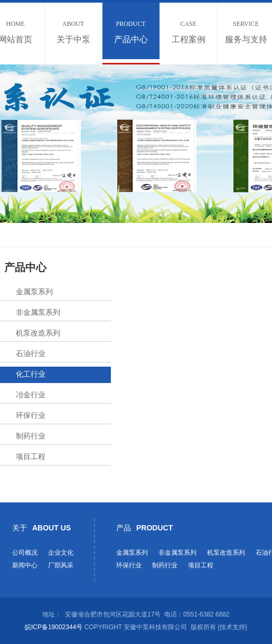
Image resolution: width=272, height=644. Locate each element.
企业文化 (61, 553)
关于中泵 (73, 32)
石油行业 (31, 353)
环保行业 (31, 415)
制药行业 (31, 436)
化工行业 (31, 374)
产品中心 (131, 32)
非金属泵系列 (38, 312)
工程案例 (189, 32)
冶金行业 (31, 395)
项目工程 (31, 456)
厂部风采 (61, 565)
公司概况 (25, 553)
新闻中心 (25, 565)
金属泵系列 (34, 292)
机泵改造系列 (38, 333)
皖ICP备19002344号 (54, 627)
